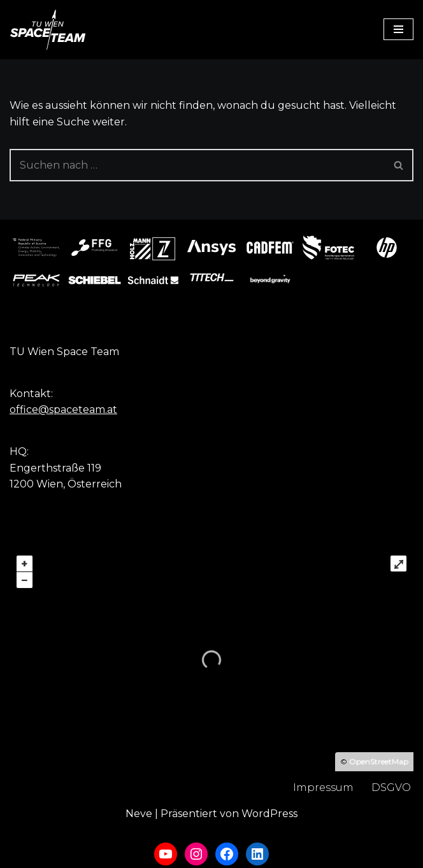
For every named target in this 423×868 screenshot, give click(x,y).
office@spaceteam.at (63, 409)
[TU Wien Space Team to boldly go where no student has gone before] (48, 30)
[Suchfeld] (197, 165)
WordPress (269, 814)
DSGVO (391, 787)
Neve (139, 814)
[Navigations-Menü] (398, 29)
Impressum (323, 787)
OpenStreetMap (379, 761)
